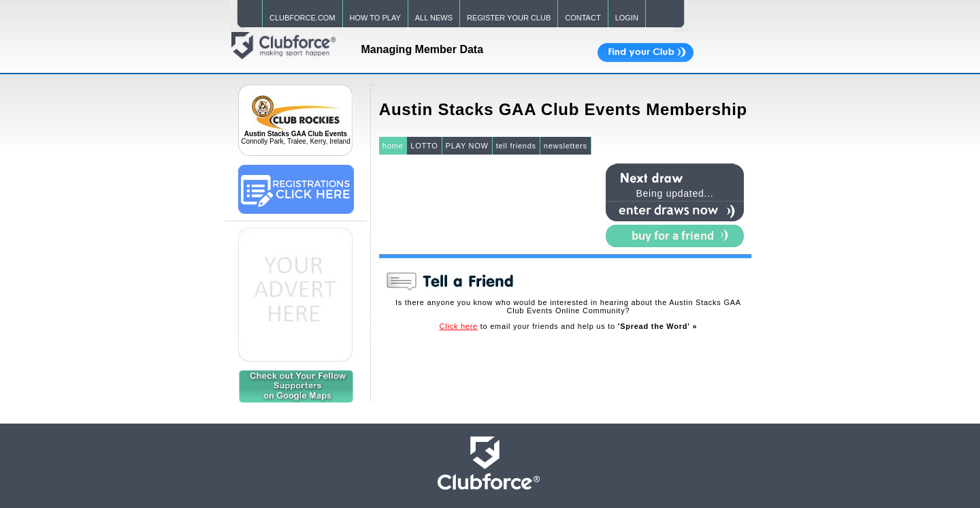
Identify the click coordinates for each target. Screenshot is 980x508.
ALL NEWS (434, 18)
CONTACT (583, 18)
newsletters (566, 146)
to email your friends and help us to (569, 326)
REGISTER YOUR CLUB (509, 18)
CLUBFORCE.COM (303, 18)
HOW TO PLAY (375, 18)
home (393, 146)
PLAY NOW (467, 146)
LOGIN (627, 18)
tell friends (516, 146)
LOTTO (424, 146)
